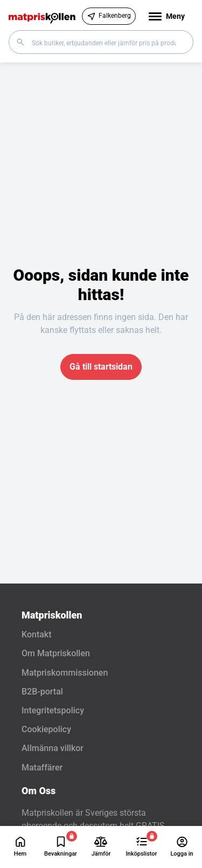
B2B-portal (42, 692)
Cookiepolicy (46, 729)
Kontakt (37, 634)
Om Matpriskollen (56, 653)
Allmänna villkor (53, 748)
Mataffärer (42, 768)
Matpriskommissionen (65, 673)
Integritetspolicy (53, 710)
